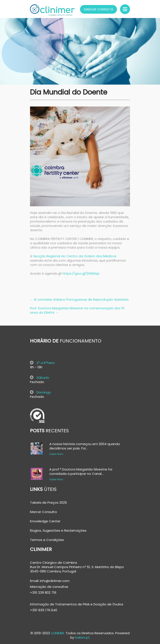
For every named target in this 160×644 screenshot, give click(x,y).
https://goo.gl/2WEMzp (81, 273)
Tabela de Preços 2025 (48, 503)
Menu (125, 9)
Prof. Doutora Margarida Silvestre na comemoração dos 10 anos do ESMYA (77, 310)
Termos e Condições (47, 540)
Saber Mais (56, 454)
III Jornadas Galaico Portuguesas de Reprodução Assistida (79, 299)
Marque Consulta (98, 9)
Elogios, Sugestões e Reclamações (58, 531)
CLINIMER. (58, 633)
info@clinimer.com (54, 581)
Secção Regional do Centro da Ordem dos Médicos (75, 256)
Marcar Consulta (43, 512)
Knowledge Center (45, 521)
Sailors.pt (82, 637)
